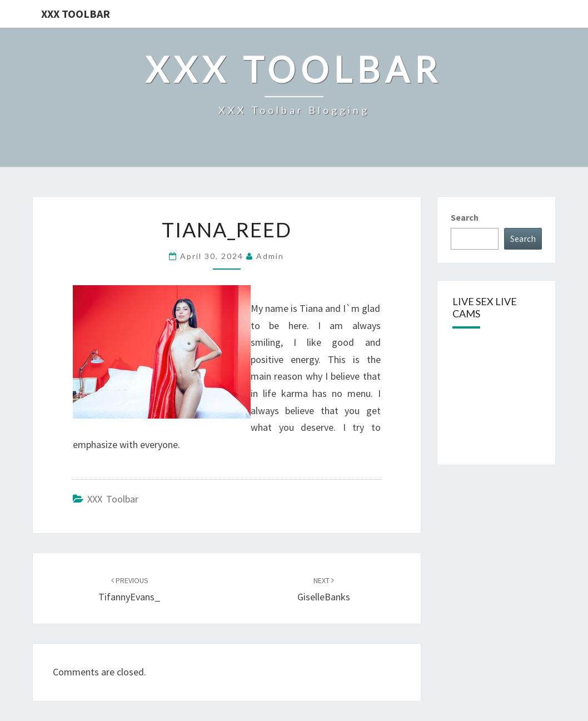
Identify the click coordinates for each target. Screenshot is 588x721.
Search (465, 217)
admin (270, 256)
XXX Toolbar (76, 14)
